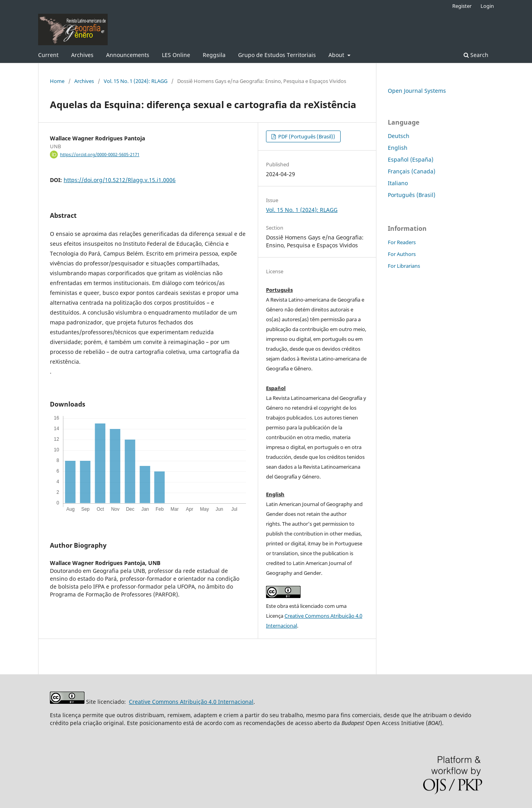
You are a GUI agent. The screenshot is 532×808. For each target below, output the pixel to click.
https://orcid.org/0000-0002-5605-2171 (100, 155)
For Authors (402, 254)
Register (462, 6)
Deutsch (399, 136)
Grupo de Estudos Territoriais (277, 55)
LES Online (176, 55)
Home (57, 81)
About (337, 55)
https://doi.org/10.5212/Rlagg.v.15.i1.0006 (120, 180)
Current (48, 55)
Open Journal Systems (417, 91)
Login (487, 6)
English (398, 148)
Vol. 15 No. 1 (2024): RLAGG (136, 81)
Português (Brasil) (412, 195)
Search (476, 55)
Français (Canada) (412, 171)
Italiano (398, 183)
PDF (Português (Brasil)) (306, 136)
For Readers (402, 242)
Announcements (128, 55)
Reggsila (214, 55)
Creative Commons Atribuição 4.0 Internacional (191, 702)
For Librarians (404, 266)
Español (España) (411, 159)
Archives (82, 55)
